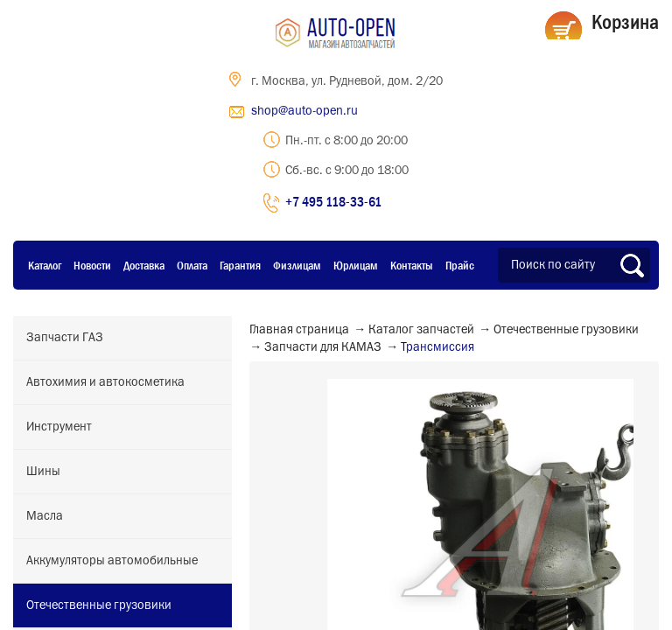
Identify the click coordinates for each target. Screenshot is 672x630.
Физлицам (297, 265)
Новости (92, 265)
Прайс (460, 265)
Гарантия (240, 265)
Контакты (412, 265)
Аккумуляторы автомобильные (112, 561)
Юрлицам (356, 265)
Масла (45, 516)
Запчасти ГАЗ (65, 338)
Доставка (144, 265)
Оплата (192, 265)
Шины (43, 472)
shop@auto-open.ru (304, 111)
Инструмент (59, 427)
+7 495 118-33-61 (333, 201)
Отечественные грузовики (99, 605)
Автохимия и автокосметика (105, 382)
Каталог (45, 265)
